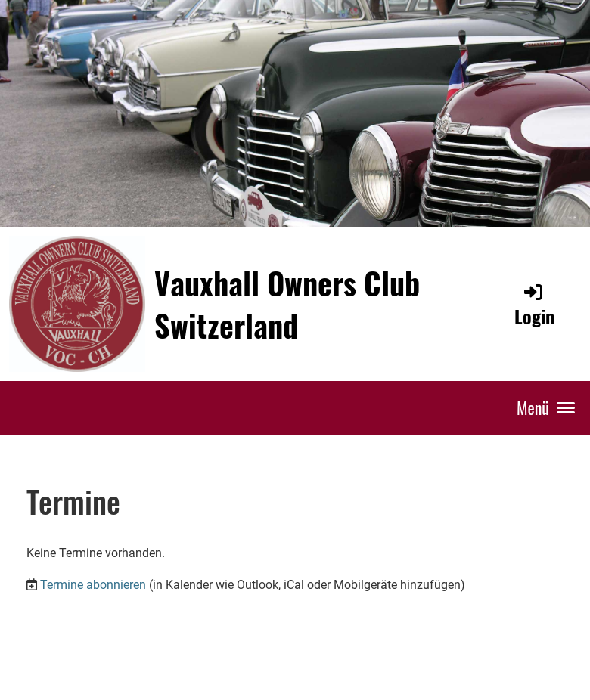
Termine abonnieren (93, 585)
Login (534, 305)
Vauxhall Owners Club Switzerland (287, 304)
